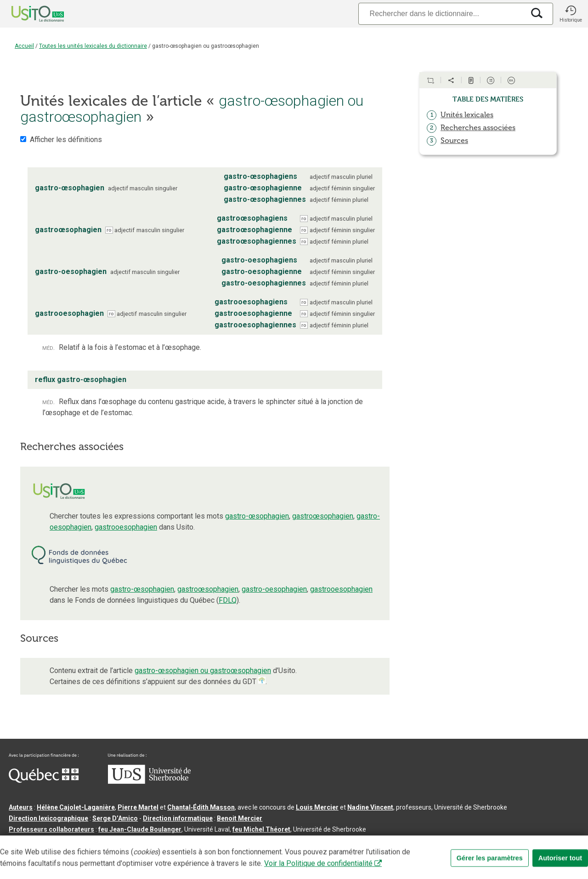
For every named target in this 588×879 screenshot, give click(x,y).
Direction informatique (178, 818)
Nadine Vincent (370, 807)
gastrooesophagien (126, 527)
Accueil (24, 46)
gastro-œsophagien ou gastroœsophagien (203, 671)
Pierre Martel (138, 807)
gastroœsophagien (323, 516)
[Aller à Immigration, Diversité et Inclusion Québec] (44, 781)
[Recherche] (441, 14)
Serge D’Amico (115, 818)
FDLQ (228, 600)
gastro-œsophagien (257, 516)
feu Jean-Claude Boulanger (140, 829)
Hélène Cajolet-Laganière (76, 807)
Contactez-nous (148, 844)
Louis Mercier (317, 807)
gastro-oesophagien (274, 589)
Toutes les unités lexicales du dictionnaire (93, 46)
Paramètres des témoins (291, 844)
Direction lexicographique (48, 818)
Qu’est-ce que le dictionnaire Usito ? (64, 844)
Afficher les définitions (66, 140)
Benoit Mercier (240, 818)
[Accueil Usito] (28, 14)
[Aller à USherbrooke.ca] (149, 782)
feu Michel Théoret (261, 829)
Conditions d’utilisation (213, 844)
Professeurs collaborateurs (51, 829)
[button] (571, 14)
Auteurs (21, 807)
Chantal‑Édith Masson (201, 807)
